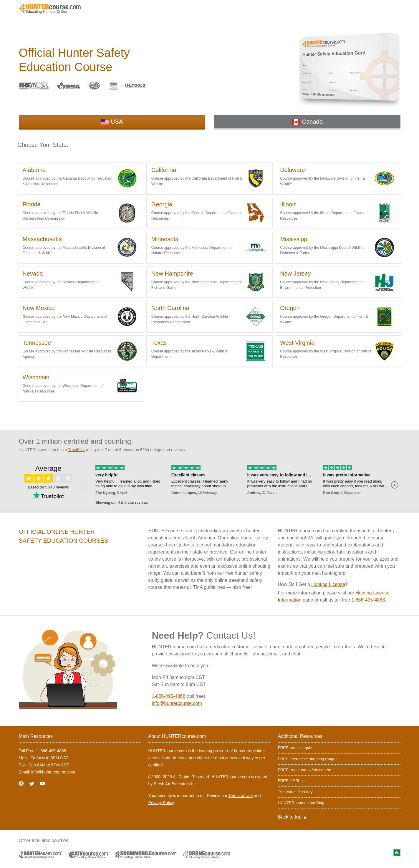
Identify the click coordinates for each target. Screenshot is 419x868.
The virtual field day (295, 792)
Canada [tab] (307, 122)
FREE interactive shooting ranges (308, 759)
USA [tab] (112, 122)
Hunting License (328, 584)
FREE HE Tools (292, 781)
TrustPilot (76, 450)
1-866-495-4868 (368, 600)
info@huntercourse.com (177, 703)
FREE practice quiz (295, 748)
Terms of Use (241, 796)
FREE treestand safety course (305, 770)
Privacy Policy (161, 803)
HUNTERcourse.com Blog (301, 803)
